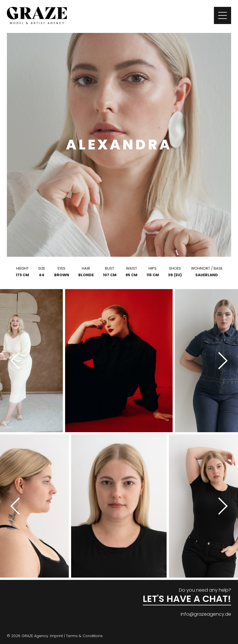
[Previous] (17, 361)
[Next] (221, 361)
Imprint (56, 636)
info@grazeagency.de (206, 614)
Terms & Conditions (84, 636)
